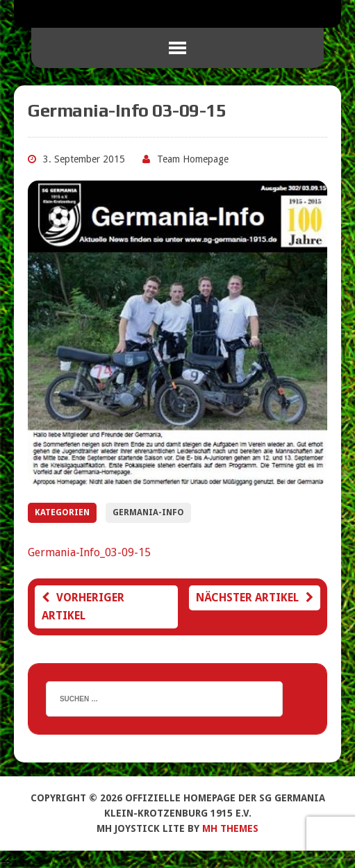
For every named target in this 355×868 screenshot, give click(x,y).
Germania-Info (148, 512)
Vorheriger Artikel (83, 607)
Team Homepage (193, 159)
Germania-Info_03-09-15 (89, 552)
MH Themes (230, 828)
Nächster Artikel (255, 598)
